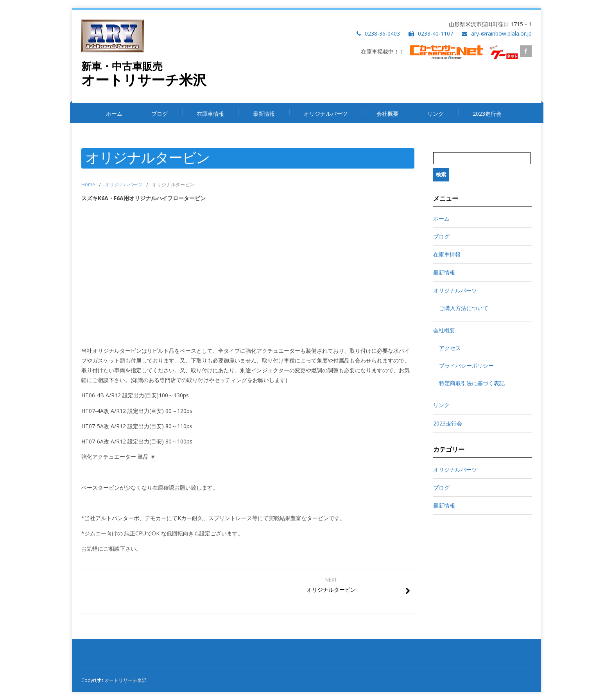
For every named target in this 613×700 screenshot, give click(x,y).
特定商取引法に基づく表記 (472, 383)
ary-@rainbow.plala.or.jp (501, 33)
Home (88, 184)
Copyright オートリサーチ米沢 (114, 680)
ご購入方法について (464, 308)
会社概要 (387, 114)
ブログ (160, 114)
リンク (436, 114)
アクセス (450, 348)
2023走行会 (487, 114)
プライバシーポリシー (466, 365)
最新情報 (264, 114)
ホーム (114, 114)
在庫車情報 (210, 114)
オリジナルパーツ (326, 114)
